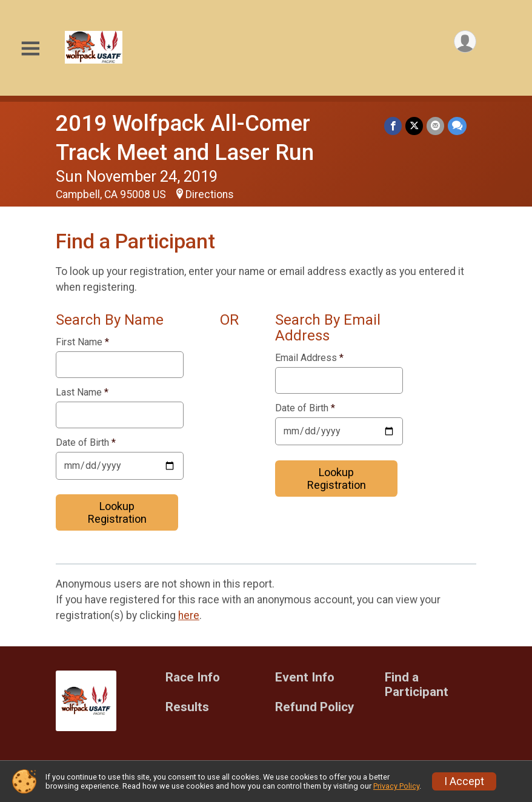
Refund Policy (314, 707)
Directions (210, 194)
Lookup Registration (117, 512)
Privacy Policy (396, 786)
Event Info (305, 678)
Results (187, 707)
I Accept (464, 781)
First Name (82, 342)
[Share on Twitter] (414, 126)
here (189, 615)
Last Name (82, 393)
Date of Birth (86, 443)
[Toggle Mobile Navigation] (30, 49)
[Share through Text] (457, 126)
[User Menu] (465, 41)
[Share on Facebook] (393, 126)
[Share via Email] (435, 126)
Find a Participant (417, 685)
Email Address (309, 358)
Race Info (193, 678)
